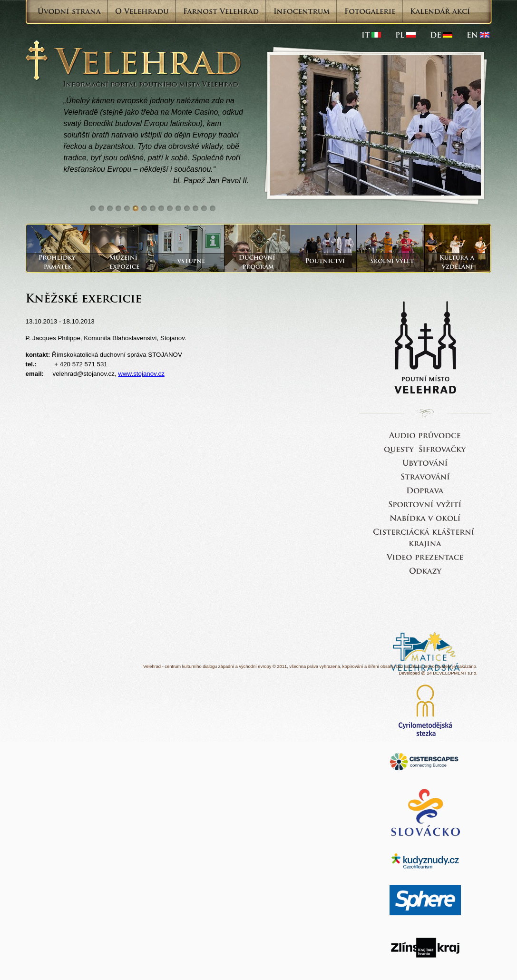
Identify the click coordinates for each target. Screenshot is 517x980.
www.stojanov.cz (141, 374)
